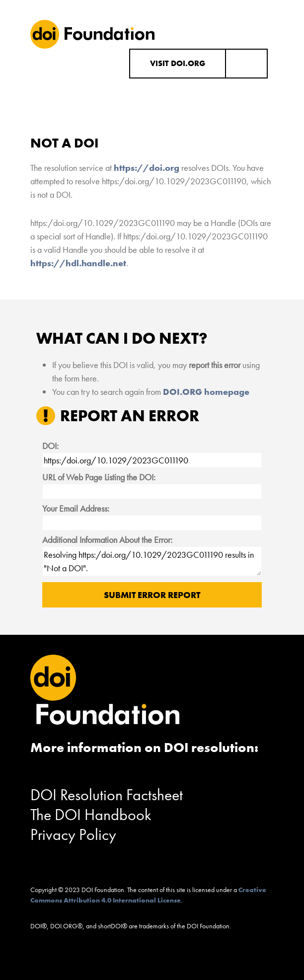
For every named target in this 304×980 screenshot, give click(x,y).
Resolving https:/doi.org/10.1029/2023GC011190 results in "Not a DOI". (152, 561)
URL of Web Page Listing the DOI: (99, 477)
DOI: (50, 446)
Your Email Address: (76, 508)
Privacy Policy (73, 835)
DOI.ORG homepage (206, 392)
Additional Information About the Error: (107, 540)
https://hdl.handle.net (78, 263)
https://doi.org (147, 168)
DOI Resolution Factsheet (107, 795)
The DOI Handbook (91, 815)
